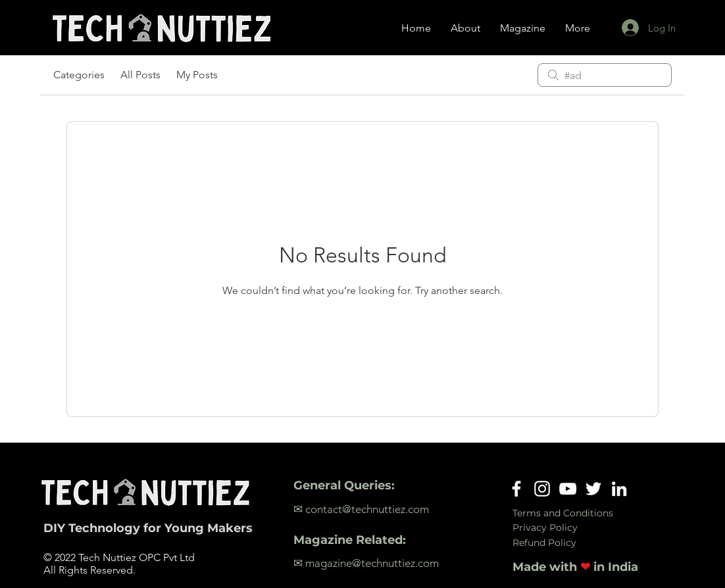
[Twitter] (593, 489)
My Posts (197, 75)
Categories (79, 75)
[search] (605, 75)
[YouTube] (568, 489)
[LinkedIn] (619, 489)
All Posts (140, 75)
